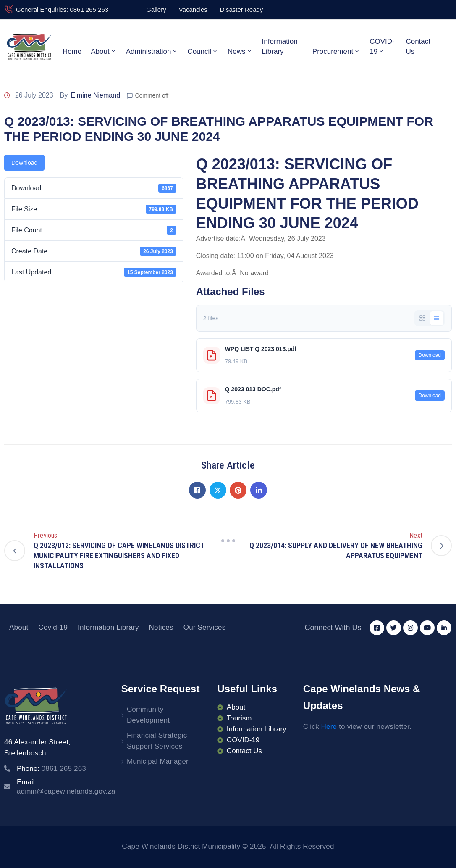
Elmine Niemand (96, 95)
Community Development (148, 715)
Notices (161, 627)
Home (72, 51)
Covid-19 (53, 627)
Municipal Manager (158, 761)
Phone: (51, 769)
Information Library (280, 46)
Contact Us (418, 46)
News (240, 51)
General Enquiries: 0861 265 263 (62, 9)
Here (329, 727)
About (104, 51)
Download (24, 163)
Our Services (205, 627)
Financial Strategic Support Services (157, 741)
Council (203, 51)
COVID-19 (382, 46)
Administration (152, 51)
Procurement (336, 51)
